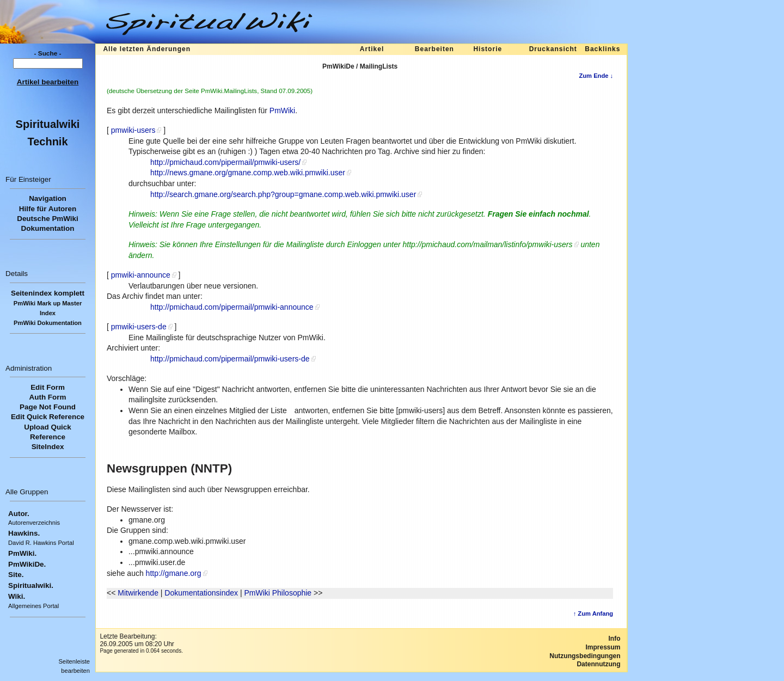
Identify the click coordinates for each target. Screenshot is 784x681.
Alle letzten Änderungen (147, 49)
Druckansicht (553, 49)
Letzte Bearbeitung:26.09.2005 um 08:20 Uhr (137, 640)
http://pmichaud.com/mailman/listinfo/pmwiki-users (488, 244)
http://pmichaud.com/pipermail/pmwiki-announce (232, 307)
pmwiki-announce (141, 275)
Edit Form (48, 387)
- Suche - (48, 53)
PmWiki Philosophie (278, 593)
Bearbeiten (434, 49)
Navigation (48, 198)
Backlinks (602, 49)
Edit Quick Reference (48, 417)
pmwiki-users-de (139, 327)
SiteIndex (48, 447)
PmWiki (282, 111)
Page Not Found (48, 407)
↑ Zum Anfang (593, 613)
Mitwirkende (138, 593)
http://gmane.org (174, 573)
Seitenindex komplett (48, 293)
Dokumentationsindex (201, 593)
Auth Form (48, 397)
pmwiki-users (133, 130)
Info (615, 639)
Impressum (603, 647)
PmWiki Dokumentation (48, 323)
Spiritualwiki (48, 124)
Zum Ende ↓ (596, 76)
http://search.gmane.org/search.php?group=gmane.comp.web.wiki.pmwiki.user (283, 194)
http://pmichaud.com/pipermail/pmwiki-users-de (230, 359)
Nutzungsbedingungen (585, 656)
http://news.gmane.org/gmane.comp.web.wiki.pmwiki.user (248, 173)
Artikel (372, 49)
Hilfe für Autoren (48, 209)
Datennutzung (598, 664)
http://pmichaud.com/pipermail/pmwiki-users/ (225, 162)
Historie (488, 49)
